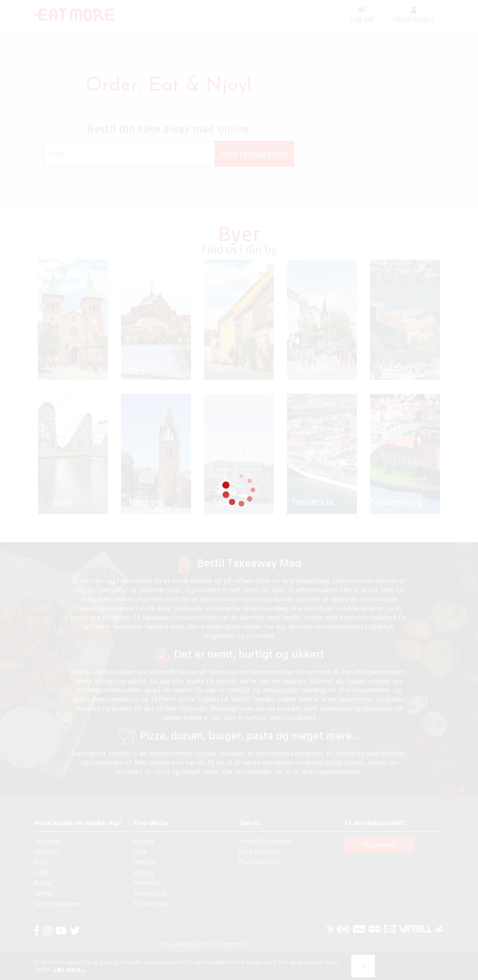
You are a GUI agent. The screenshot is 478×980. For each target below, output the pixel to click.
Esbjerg (143, 881)
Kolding (144, 850)
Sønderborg (150, 902)
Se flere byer (151, 912)
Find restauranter (255, 154)
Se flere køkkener (58, 912)
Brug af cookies (260, 860)
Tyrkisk (44, 902)
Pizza (41, 871)
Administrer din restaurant (283, 953)
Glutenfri (46, 860)
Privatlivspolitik (259, 871)
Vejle (140, 860)
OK (363, 966)
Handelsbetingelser (265, 850)
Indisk (42, 881)
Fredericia (147, 891)
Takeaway (48, 850)
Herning (144, 871)
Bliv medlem (379, 853)
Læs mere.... (70, 969)
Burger (44, 891)
